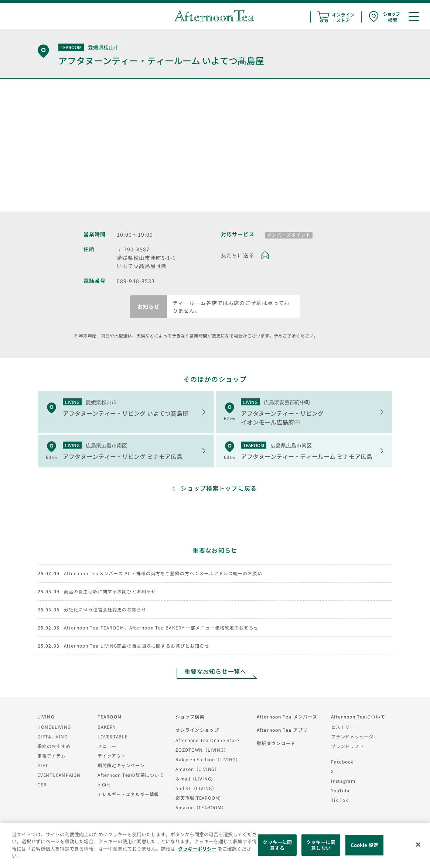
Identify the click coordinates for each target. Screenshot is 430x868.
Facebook (342, 761)
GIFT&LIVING (52, 736)
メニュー (107, 746)
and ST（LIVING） (196, 788)
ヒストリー (343, 727)
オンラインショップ (197, 730)
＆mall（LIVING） (196, 778)
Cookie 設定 (364, 845)
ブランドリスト (347, 746)
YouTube (341, 790)
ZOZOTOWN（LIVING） (202, 750)
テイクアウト (112, 756)
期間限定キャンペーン (121, 765)
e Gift (104, 784)
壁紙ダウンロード (276, 743)
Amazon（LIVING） (197, 769)
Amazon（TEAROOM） (201, 807)
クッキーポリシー (197, 849)
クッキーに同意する (277, 845)
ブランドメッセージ (352, 736)
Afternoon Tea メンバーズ (287, 716)
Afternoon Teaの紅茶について (131, 775)
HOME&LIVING (54, 727)
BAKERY (107, 727)
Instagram (343, 781)
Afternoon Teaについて (358, 716)
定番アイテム (52, 756)
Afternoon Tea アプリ (282, 730)
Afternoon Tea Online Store (207, 740)
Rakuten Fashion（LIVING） (208, 759)
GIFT (43, 765)
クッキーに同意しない (321, 845)
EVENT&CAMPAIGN (59, 775)
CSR (42, 784)
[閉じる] (418, 845)
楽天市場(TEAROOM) (198, 798)
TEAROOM (110, 716)
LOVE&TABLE (113, 736)
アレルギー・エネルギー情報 (128, 794)
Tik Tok (339, 800)
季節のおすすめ (54, 746)
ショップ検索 (190, 716)
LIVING (46, 716)
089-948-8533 (136, 281)
